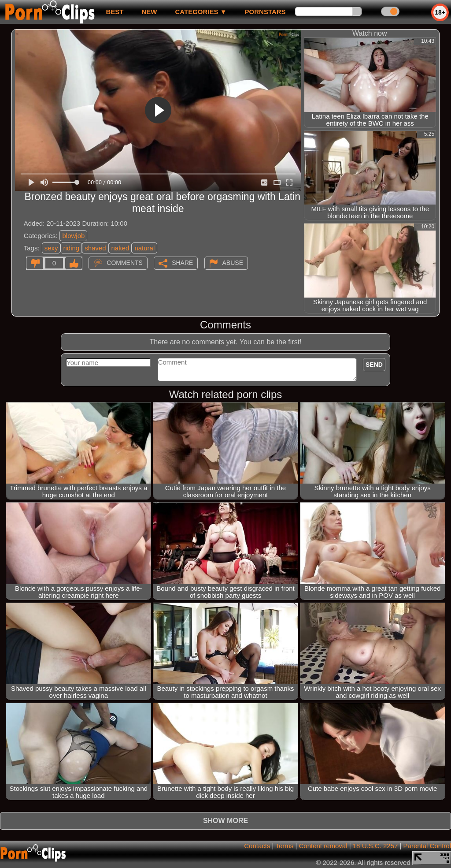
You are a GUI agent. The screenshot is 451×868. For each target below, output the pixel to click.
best (115, 12)
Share (182, 263)
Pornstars (265, 12)
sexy (51, 248)
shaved (95, 248)
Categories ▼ (201, 12)
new (149, 12)
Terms (284, 846)
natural (144, 248)
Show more (225, 821)
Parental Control (427, 846)
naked (120, 248)
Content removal (323, 846)
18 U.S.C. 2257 (375, 846)
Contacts (257, 846)
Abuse (233, 263)
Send (374, 365)
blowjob (73, 236)
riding (71, 248)
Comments (125, 263)
